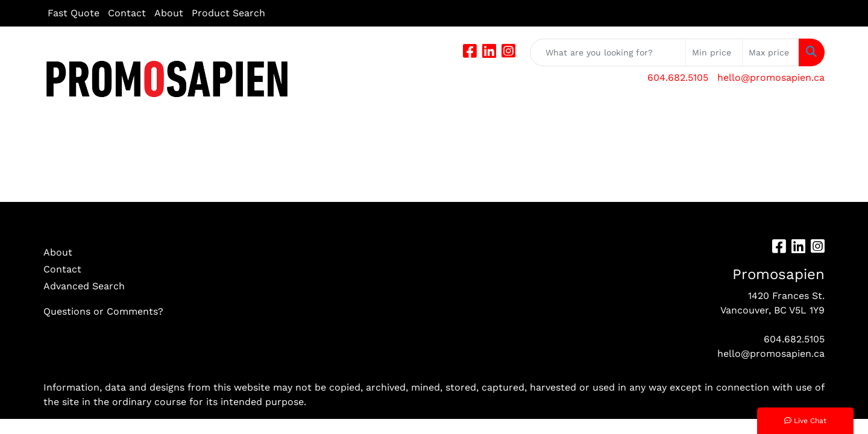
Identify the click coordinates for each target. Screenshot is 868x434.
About (169, 13)
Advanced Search (84, 286)
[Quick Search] (608, 52)
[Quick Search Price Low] (714, 52)
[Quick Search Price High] (771, 52)
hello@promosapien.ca (771, 77)
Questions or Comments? (103, 311)
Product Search (228, 13)
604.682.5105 (678, 77)
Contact (127, 13)
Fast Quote (74, 13)
